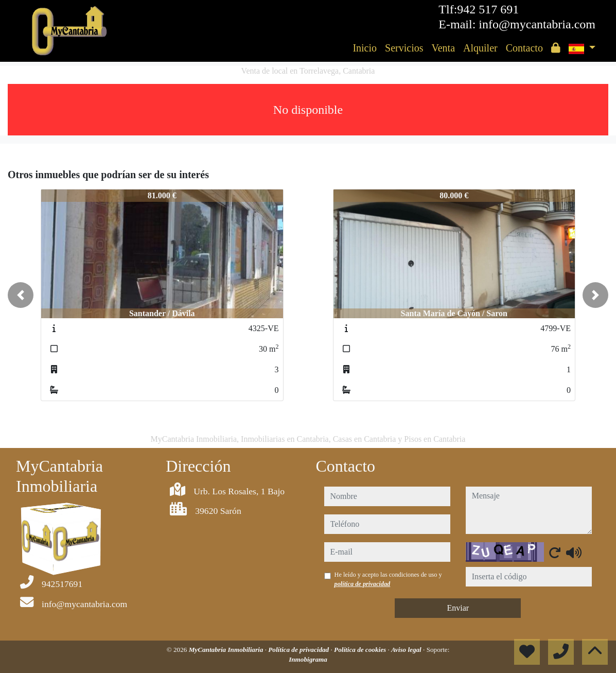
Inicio (365, 48)
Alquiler (480, 48)
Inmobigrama (308, 659)
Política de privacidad (299, 650)
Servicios (404, 48)
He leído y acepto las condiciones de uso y (388, 579)
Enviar (458, 608)
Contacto (524, 48)
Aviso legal (407, 650)
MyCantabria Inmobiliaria (227, 650)
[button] (21, 295)
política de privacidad (363, 584)
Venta (443, 48)
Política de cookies (361, 650)
